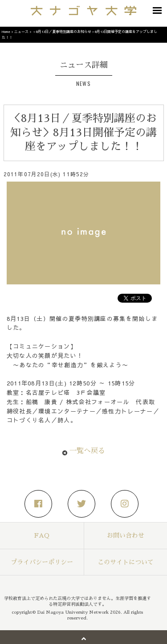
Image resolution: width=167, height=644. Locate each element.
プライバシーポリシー (42, 562)
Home (6, 31)
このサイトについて (126, 562)
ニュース (21, 31)
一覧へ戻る (87, 451)
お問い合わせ (126, 535)
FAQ (42, 535)
